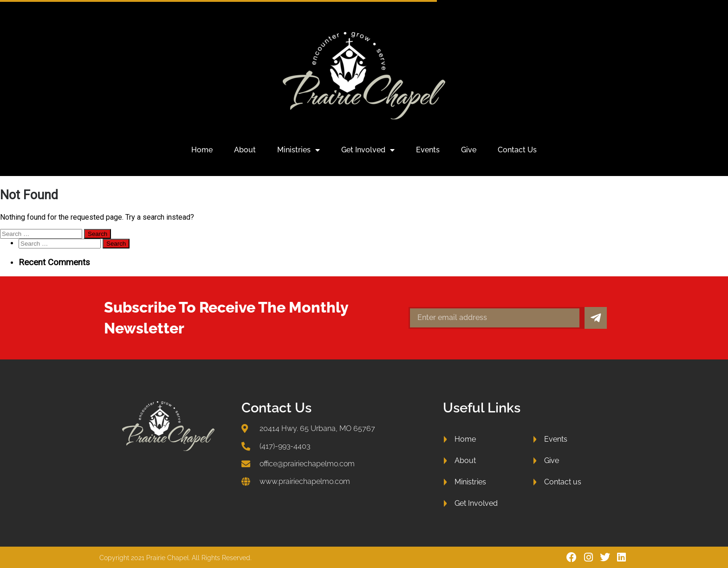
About (245, 150)
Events (428, 150)
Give (469, 150)
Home (202, 150)
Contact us (517, 150)
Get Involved (368, 150)
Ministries (299, 150)
